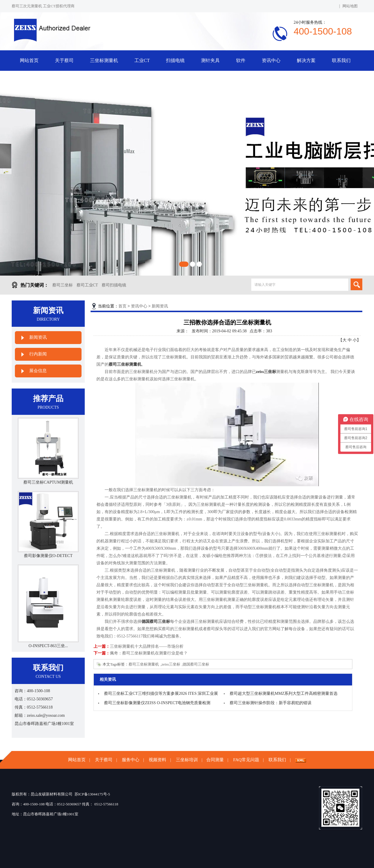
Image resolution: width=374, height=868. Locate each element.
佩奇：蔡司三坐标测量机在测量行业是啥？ (149, 653)
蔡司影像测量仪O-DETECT (48, 556)
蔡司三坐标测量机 (144, 664)
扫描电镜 (175, 60)
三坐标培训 (187, 760)
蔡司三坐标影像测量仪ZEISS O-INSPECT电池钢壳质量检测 (157, 703)
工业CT (142, 60)
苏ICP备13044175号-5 (92, 794)
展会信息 (38, 371)
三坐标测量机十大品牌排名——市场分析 (147, 646)
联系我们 (341, 60)
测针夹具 (210, 60)
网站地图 (350, 6)
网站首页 (29, 60)
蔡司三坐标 (63, 285)
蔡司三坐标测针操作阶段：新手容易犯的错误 (271, 703)
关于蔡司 (64, 60)
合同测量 (215, 760)
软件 (241, 60)
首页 (122, 306)
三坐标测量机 (104, 60)
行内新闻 (38, 354)
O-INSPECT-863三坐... (48, 646)
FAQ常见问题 (246, 760)
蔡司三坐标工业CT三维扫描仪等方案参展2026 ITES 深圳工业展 (161, 693)
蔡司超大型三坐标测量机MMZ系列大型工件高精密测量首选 (284, 693)
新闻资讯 (38, 337)
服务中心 (131, 760)
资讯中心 (271, 60)
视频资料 (157, 760)
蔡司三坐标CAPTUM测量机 (48, 482)
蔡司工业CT (87, 285)
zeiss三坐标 (171, 664)
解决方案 (306, 60)
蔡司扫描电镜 (114, 285)
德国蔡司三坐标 (196, 664)
